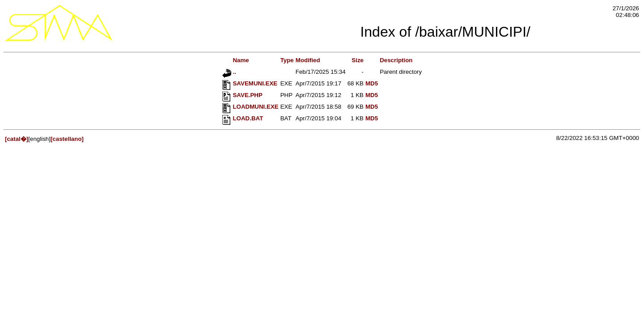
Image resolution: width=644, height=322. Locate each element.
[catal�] (17, 139)
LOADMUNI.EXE (250, 107)
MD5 (372, 83)
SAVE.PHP (242, 95)
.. (229, 72)
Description (396, 60)
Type (287, 60)
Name (236, 60)
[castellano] (67, 139)
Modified (308, 60)
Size (358, 60)
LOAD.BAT (243, 118)
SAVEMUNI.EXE (250, 83)
